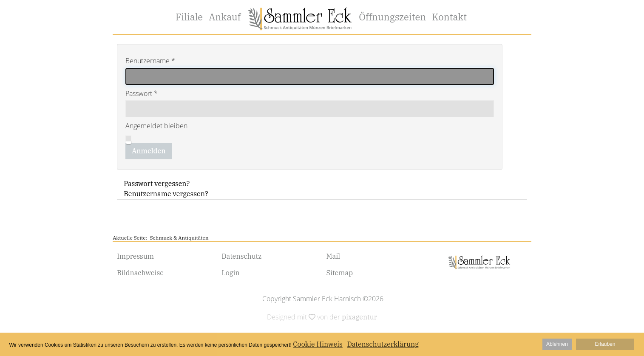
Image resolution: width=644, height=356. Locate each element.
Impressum (135, 256)
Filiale (189, 17)
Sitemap (340, 273)
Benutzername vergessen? (166, 194)
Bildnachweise (140, 273)
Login (231, 273)
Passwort (142, 93)
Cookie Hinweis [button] (318, 344)
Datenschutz (241, 256)
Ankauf (225, 17)
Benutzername (150, 61)
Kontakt (449, 17)
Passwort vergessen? (157, 184)
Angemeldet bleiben (156, 126)
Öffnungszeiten (392, 17)
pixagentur (359, 317)
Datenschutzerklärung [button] (383, 344)
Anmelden (149, 151)
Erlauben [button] (605, 344)
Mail (333, 256)
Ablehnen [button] (557, 344)
